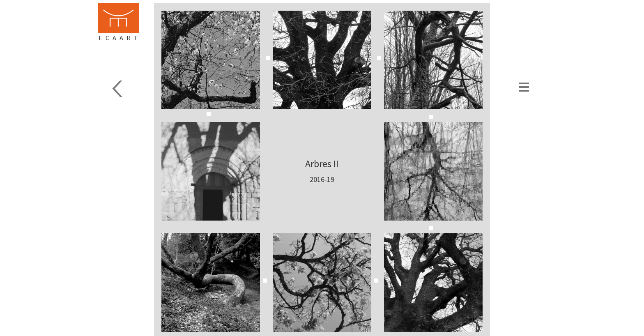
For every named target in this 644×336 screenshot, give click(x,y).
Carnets (135, 89)
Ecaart (120, 38)
